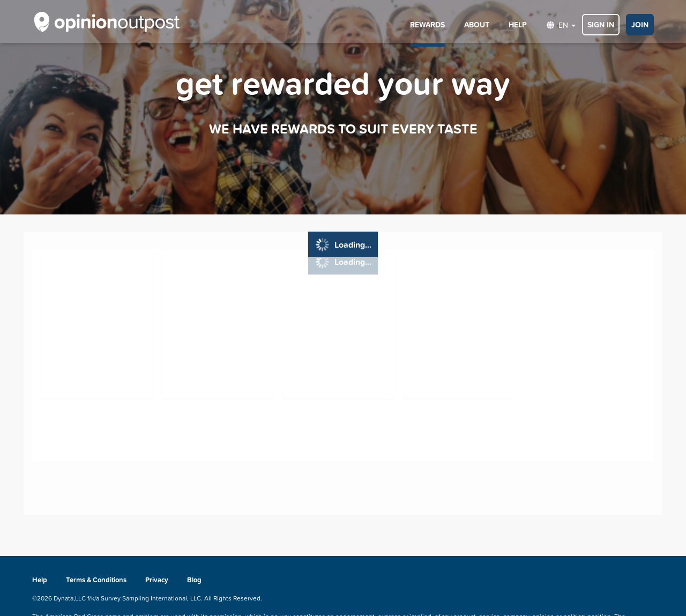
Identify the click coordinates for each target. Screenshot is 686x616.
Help (40, 580)
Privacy (158, 580)
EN (561, 25)
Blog (194, 580)
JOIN (640, 25)
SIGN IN (601, 25)
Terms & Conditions (96, 580)
